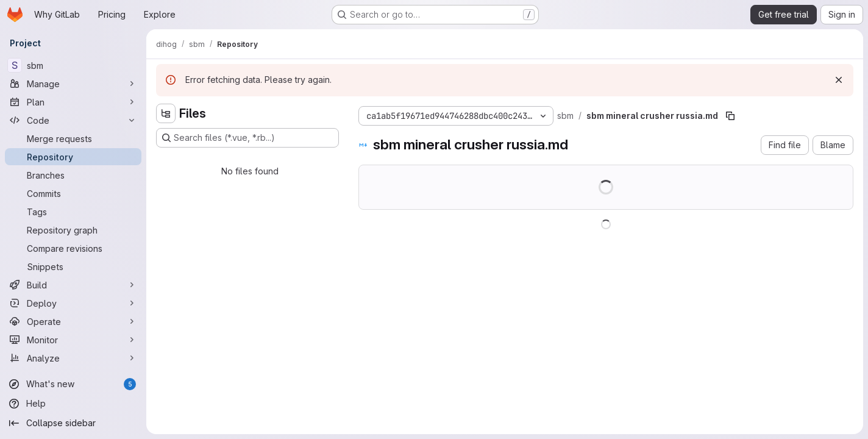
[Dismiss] (839, 80)
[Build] (73, 285)
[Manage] (73, 84)
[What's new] (73, 384)
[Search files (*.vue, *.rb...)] (247, 138)
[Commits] (73, 193)
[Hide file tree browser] (166, 113)
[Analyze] (73, 358)
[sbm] (73, 65)
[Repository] (73, 157)
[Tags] (73, 212)
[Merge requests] (73, 138)
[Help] (73, 404)
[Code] (73, 120)
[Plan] (73, 102)
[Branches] (73, 175)
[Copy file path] (730, 116)
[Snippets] (73, 266)
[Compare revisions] (73, 248)
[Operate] (73, 321)
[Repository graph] (73, 230)
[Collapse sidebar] (73, 423)
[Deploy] (73, 303)
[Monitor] (73, 340)
